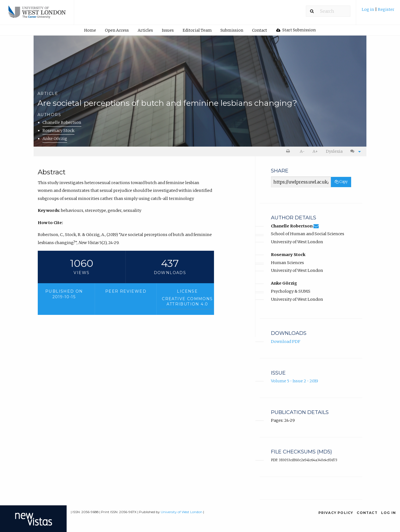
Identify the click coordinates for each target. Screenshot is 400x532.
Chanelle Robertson (62, 122)
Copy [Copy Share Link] (341, 182)
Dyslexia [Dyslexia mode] (334, 151)
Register (386, 9)
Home (90, 30)
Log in (368, 9)
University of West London (182, 512)
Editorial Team (197, 30)
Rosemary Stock (58, 131)
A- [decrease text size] (302, 151)
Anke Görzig (55, 139)
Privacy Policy (336, 513)
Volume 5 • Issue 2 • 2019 (295, 381)
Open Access (117, 30)
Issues (168, 30)
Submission (232, 30)
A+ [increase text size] (315, 151)
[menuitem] (378, 12)
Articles (145, 30)
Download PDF (286, 342)
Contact (260, 30)
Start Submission (296, 30)
